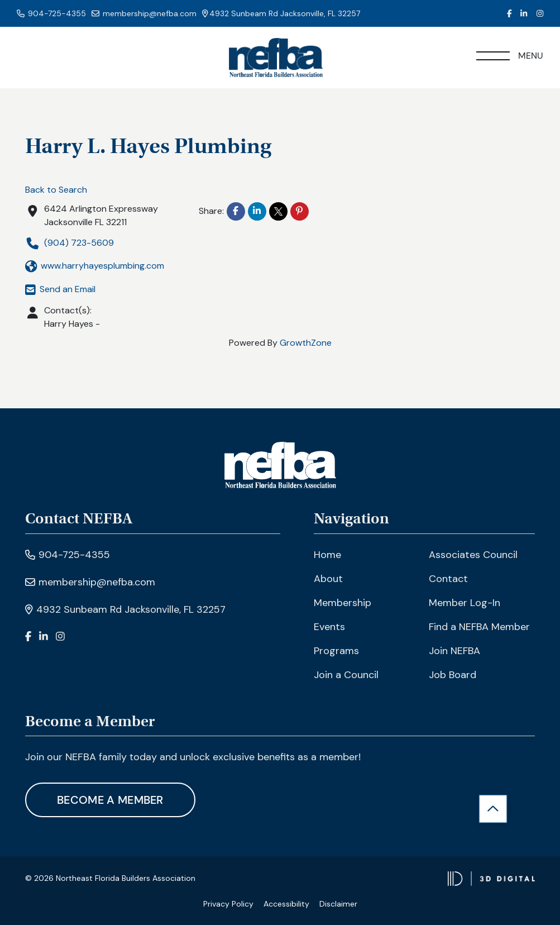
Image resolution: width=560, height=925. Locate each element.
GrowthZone (306, 343)
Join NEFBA (454, 651)
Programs (336, 651)
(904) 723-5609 (70, 243)
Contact (448, 579)
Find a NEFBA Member (479, 627)
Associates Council (473, 555)
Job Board (453, 675)
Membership (343, 603)
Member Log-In (465, 603)
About (328, 579)
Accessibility (286, 904)
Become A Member (110, 800)
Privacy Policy (228, 904)
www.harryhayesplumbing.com (95, 266)
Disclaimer (338, 904)
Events (329, 627)
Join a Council (346, 675)
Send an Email (60, 289)
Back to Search (56, 190)
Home (327, 555)
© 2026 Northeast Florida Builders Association (110, 878)
